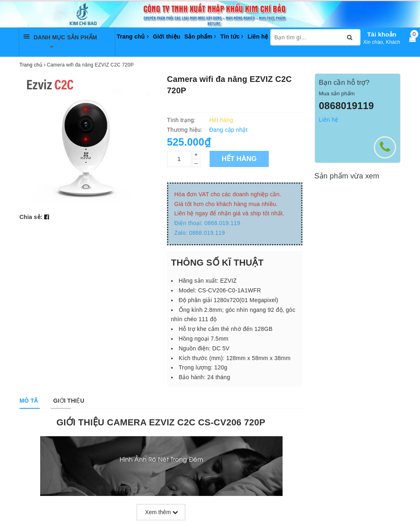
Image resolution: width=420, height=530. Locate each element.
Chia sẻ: (31, 217)
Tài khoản (382, 34)
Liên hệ (258, 36)
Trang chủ (133, 36)
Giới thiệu (167, 36)
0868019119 (347, 106)
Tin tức (232, 36)
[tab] (29, 401)
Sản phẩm (200, 36)
